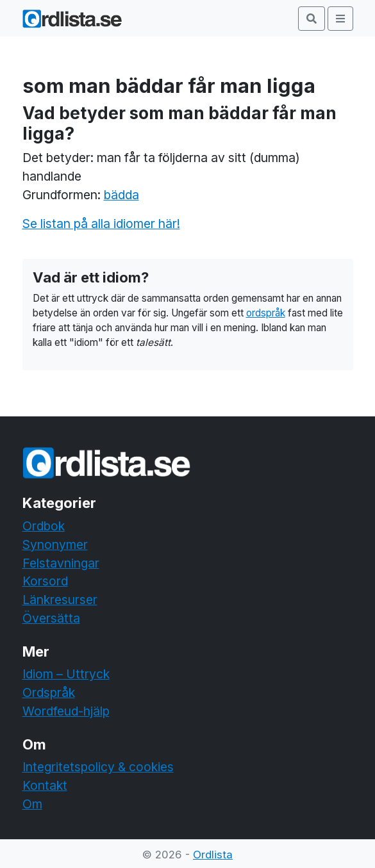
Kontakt (45, 785)
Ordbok (44, 526)
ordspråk (266, 313)
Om (32, 804)
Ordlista (213, 855)
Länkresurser (60, 600)
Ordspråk (49, 692)
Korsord (45, 581)
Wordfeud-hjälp (66, 711)
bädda (121, 195)
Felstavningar (61, 563)
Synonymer (55, 545)
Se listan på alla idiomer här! (101, 224)
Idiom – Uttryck (66, 674)
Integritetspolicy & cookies (98, 767)
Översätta (51, 618)
